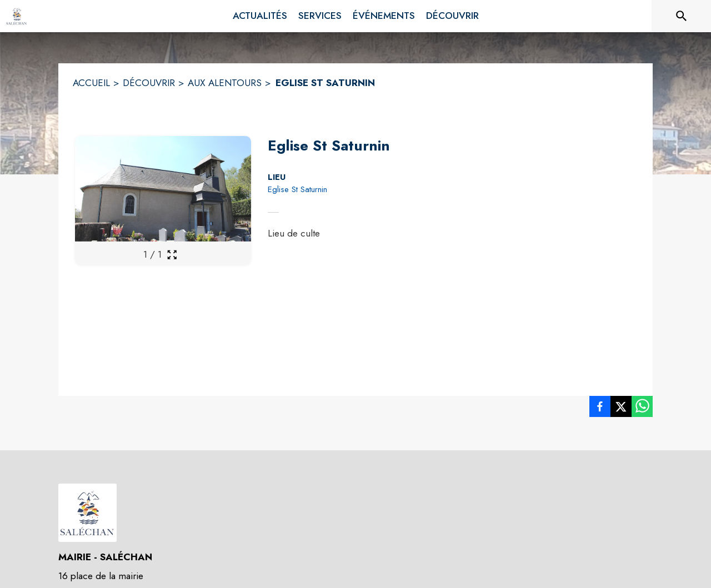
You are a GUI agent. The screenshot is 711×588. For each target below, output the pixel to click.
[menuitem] (260, 16)
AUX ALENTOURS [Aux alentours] (225, 83)
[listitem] (600, 409)
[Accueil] (17, 16)
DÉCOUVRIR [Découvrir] (149, 83)
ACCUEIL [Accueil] (91, 83)
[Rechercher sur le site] (682, 16)
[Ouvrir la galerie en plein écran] (172, 255)
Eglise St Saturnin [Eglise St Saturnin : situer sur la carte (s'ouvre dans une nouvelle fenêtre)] (297, 189)
